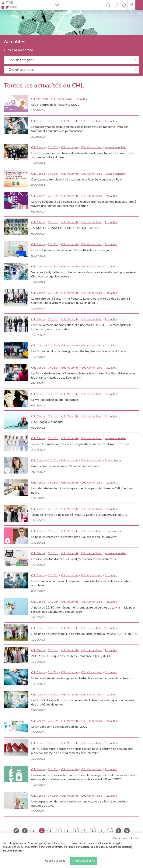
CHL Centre (38, 121)
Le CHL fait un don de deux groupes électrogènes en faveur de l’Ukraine (79, 351)
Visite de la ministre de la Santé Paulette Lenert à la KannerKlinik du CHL (79, 515)
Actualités (81, 99)
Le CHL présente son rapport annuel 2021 (59, 727)
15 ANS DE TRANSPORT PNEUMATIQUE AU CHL (66, 228)
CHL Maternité (40, 99)
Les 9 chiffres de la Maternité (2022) (56, 105)
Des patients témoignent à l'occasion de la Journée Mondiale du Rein (76, 180)
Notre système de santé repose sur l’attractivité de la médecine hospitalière (81, 678)
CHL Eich (53, 121)
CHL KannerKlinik (61, 99)
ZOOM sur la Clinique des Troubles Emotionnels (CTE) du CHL (72, 656)
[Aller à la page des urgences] (132, 5)
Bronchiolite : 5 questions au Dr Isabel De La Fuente (65, 466)
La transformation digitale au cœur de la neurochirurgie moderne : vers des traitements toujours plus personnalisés (80, 129)
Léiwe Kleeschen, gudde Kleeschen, (55, 400)
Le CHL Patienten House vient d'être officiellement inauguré (71, 250)
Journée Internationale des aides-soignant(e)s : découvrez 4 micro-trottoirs (80, 444)
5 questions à (113, 461)
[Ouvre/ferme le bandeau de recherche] (108, 5)
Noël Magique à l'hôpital (47, 422)
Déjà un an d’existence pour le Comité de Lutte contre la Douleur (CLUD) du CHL (84, 634)
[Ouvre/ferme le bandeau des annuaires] (116, 5)
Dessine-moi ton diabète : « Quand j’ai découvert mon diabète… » (74, 559)
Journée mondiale (115, 147)
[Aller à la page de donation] (124, 5)
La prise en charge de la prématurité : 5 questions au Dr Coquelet (74, 537)
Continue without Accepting (127, 842)
